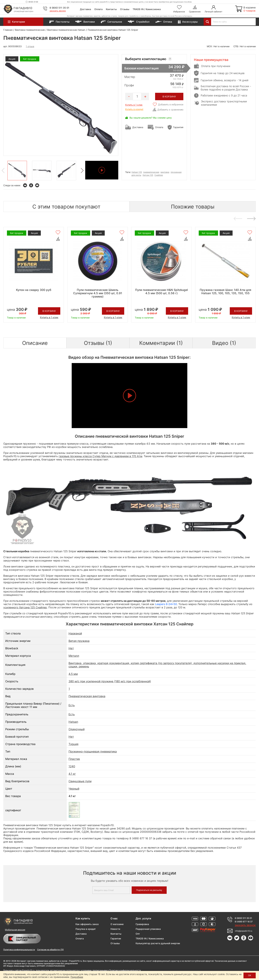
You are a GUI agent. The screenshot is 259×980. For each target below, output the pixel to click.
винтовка (165, 172)
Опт (138, 934)
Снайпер (159, 175)
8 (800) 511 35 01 (59, 8)
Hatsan (73, 722)
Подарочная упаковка (148, 929)
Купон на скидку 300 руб (34, 290)
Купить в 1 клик (134, 105)
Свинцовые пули (80, 781)
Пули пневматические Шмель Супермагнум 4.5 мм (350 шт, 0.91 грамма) (98, 293)
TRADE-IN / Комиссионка (147, 9)
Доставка (85, 9)
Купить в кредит (134, 109)
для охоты (136, 175)
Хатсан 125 (148, 175)
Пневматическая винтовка (87, 696)
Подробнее (77, 977)
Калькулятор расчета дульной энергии (158, 943)
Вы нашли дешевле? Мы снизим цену (151, 118)
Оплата (98, 9)
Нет (71, 648)
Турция (74, 744)
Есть (72, 705)
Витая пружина (79, 641)
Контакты (111, 9)
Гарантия (178, 127)
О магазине (117, 924)
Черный (74, 789)
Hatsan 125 (137, 172)
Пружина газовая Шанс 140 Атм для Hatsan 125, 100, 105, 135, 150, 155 (225, 292)
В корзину (49, 311)
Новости (115, 929)
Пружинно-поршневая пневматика (93, 752)
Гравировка (142, 924)
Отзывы (125, 9)
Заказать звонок (58, 11)
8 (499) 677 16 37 (244, 922)
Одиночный (77, 729)
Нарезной (75, 633)
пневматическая (151, 172)
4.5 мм (73, 674)
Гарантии (116, 938)
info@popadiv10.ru (244, 931)
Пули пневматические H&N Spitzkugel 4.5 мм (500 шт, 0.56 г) (161, 292)
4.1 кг (72, 774)
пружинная (176, 172)
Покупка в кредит (86, 929)
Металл (74, 656)
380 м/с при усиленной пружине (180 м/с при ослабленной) (110, 681)
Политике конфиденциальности (125, 970)
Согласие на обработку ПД (50, 950)
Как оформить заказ (87, 924)
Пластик (74, 759)
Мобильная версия (15, 930)
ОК (250, 975)
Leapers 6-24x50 (166, 604)
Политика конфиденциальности (19, 950)
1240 (72, 766)
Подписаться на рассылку (149, 890)
